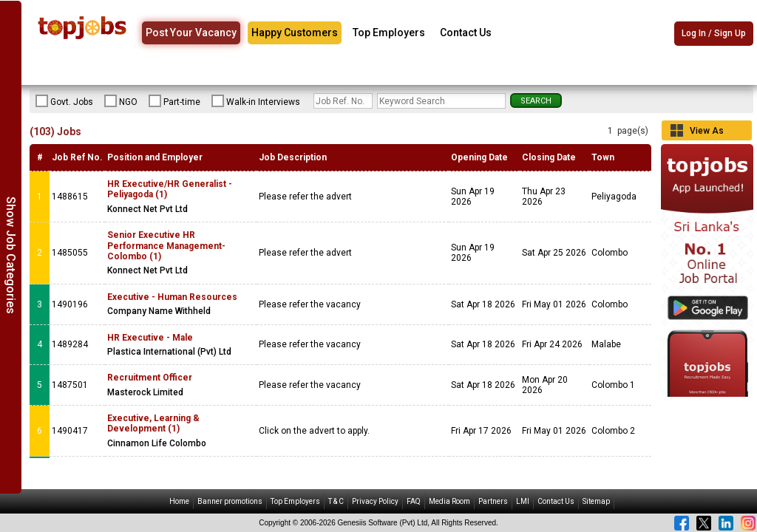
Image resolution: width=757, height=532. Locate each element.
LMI (523, 501)
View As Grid (707, 133)
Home (179, 501)
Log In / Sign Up (714, 33)
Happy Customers (295, 33)
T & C (336, 501)
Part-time (174, 101)
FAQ (414, 501)
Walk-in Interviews (256, 101)
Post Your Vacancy (191, 33)
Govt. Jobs (64, 101)
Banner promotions (230, 501)
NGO (121, 101)
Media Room (449, 501)
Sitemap (596, 501)
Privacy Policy (375, 501)
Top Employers (389, 33)
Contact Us (466, 33)
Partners (493, 501)
